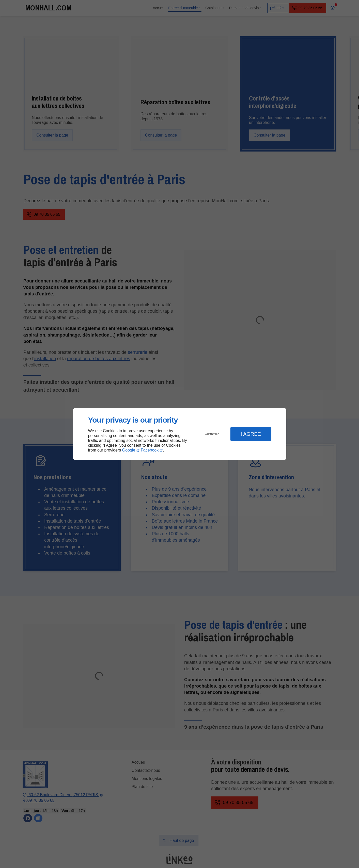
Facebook (150, 450)
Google (129, 450)
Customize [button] (212, 434)
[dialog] (180, 434)
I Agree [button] (251, 434)
